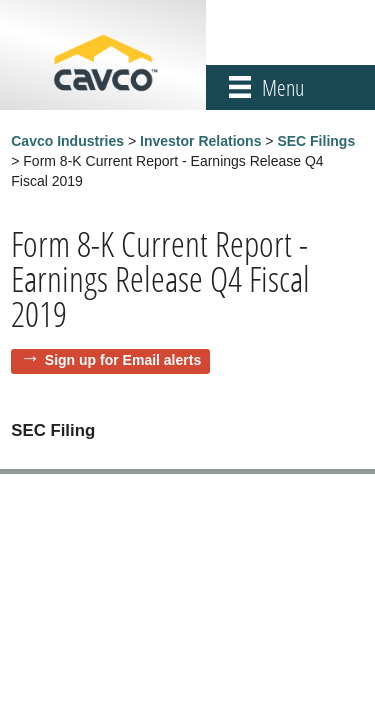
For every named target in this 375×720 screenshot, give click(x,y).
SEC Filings (316, 141)
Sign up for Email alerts (123, 360)
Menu (283, 87)
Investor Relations (200, 141)
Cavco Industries (67, 141)
